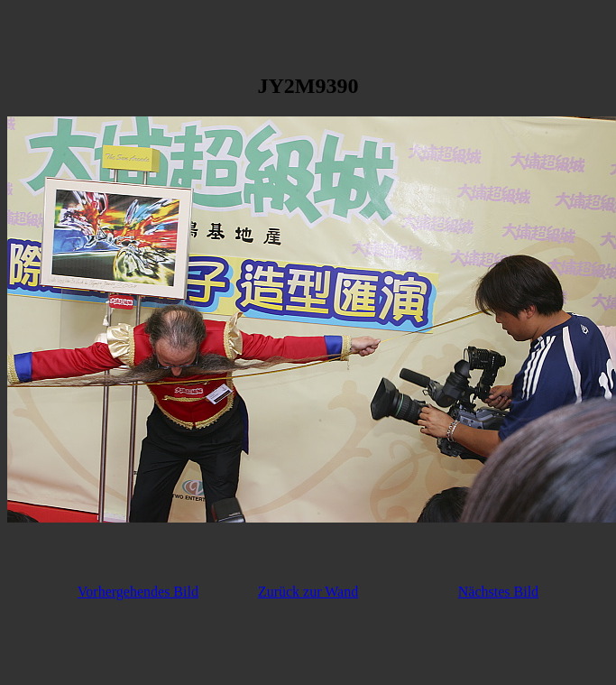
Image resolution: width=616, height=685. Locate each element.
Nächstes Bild (498, 592)
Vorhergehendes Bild (138, 592)
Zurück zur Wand (308, 592)
